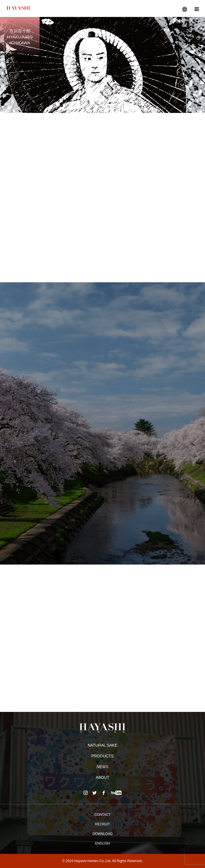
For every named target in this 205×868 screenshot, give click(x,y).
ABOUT (102, 777)
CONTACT (102, 815)
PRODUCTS (102, 756)
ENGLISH (102, 843)
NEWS (103, 767)
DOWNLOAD (102, 834)
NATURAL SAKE (102, 745)
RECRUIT (102, 824)
